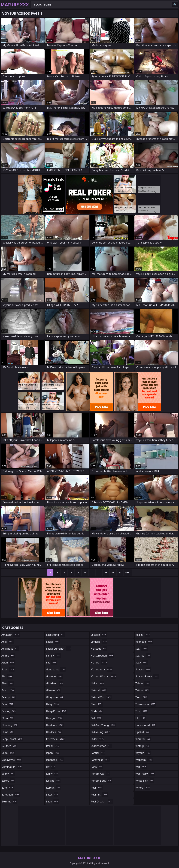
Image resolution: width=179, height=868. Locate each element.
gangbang (56, 669)
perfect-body (101, 781)
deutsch (9, 746)
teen (142, 697)
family (53, 656)
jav (51, 767)
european (11, 795)
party (97, 767)
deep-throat (12, 739)
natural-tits (101, 697)
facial (53, 642)
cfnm (8, 718)
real (97, 788)
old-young (101, 732)
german (55, 676)
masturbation (102, 656)
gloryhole (55, 697)
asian (8, 663)
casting (9, 711)
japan (53, 753)
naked (98, 683)
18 (106, 572)
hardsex (54, 732)
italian (53, 746)
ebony (8, 774)
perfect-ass (100, 774)
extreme (9, 802)
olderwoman (102, 746)
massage (99, 649)
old (96, 718)
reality (143, 635)
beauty (9, 697)
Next (128, 572)
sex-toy (143, 656)
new (97, 704)
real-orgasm (102, 802)
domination (12, 767)
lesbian (99, 635)
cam (8, 704)
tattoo (143, 690)
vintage (143, 746)
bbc (7, 676)
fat (52, 663)
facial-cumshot (59, 649)
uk (141, 718)
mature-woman (104, 676)
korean (53, 788)
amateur (11, 635)
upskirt (143, 732)
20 (120, 572)
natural (99, 690)
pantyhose (101, 760)
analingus (10, 649)
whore (143, 788)
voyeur (143, 753)
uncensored (146, 725)
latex (52, 795)
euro (8, 788)
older (98, 739)
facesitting (56, 635)
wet (141, 767)
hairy (53, 704)
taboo (143, 683)
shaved (143, 669)
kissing (53, 781)
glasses (54, 690)
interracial (56, 739)
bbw (8, 683)
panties (98, 753)
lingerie (99, 642)
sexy (142, 663)
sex (141, 649)
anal (8, 642)
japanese (55, 760)
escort (8, 781)
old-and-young (103, 725)
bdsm (8, 690)
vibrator (143, 739)
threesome (146, 704)
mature (99, 663)
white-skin (145, 781)
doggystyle (12, 760)
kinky (52, 774)
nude (97, 711)
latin (53, 802)
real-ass (99, 795)
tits (142, 711)
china (8, 732)
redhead (144, 642)
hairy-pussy (57, 711)
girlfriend (55, 683)
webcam (144, 760)
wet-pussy (145, 774)
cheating (10, 725)
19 (113, 572)
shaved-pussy (147, 676)
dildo (8, 753)
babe (8, 669)
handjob (55, 718)
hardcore (55, 725)
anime (8, 656)
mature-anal (102, 669)
